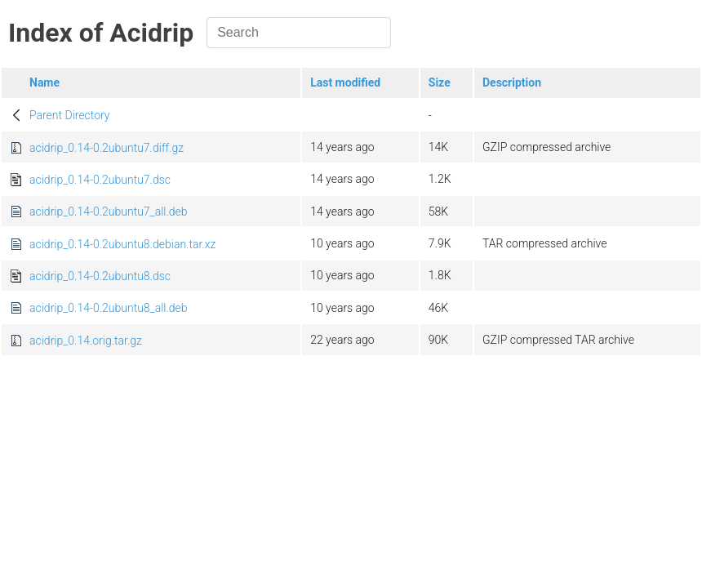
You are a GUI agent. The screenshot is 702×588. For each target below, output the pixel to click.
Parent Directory (70, 115)
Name (44, 82)
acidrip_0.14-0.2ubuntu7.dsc (100, 180)
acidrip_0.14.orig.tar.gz (86, 341)
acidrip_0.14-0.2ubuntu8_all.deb (109, 308)
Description (512, 82)
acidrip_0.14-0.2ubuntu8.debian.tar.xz (122, 244)
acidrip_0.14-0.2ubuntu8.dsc (100, 276)
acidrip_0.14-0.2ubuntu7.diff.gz (107, 148)
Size (440, 82)
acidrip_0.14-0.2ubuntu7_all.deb (109, 212)
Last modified (345, 82)
